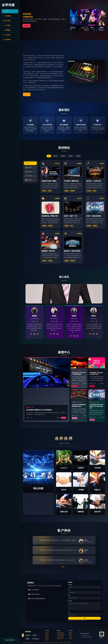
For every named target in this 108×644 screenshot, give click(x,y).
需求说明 (70, 601)
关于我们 (47, 636)
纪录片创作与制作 (60, 637)
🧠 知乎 (35, 635)
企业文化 (70, 636)
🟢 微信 (28, 635)
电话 (69, 590)
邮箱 (69, 595)
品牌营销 (78, 156)
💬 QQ (28, 639)
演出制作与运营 (60, 639)
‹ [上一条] (24, 550)
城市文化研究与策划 (61, 634)
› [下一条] (104, 550)
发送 (84, 618)
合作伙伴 (47, 633)
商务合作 (70, 634)
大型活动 (71, 156)
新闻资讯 (47, 634)
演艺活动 (55, 156)
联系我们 (47, 640)
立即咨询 (26, 26)
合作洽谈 (70, 637)
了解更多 (27, 94)
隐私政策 (61, 643)
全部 (49, 156)
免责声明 (69, 643)
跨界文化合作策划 (60, 633)
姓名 (69, 612)
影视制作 (63, 156)
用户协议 (65, 643)
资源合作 (70, 633)
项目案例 (47, 639)
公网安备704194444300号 (54, 643)
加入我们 (70, 639)
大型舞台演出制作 (60, 636)
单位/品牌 (70, 585)
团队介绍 (47, 637)
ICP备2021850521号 (46, 643)
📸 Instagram (36, 639)
